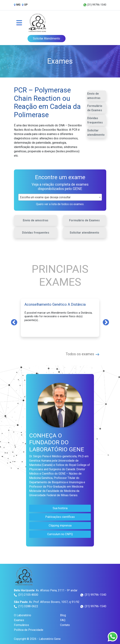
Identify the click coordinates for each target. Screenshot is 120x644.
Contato (65, 625)
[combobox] (60, 197)
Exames (19, 620)
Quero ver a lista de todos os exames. (60, 204)
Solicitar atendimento (96, 133)
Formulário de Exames (95, 108)
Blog (63, 615)
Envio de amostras (94, 96)
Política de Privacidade (29, 630)
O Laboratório (23, 615)
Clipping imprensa (60, 525)
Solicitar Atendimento (47, 38)
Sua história (60, 508)
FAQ (63, 620)
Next (106, 322)
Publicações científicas (60, 517)
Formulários (21, 625)
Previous (14, 322)
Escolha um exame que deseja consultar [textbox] (45, 197)
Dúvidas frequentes (95, 120)
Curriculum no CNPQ (60, 534)
